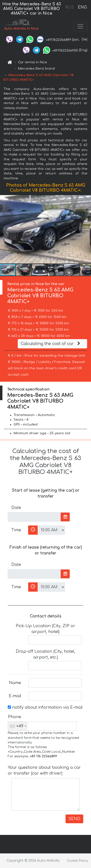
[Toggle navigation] (80, 26)
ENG (82, 7)
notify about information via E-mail (45, 707)
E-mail (15, 696)
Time (16, 530)
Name (15, 683)
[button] (87, 229)
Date (16, 508)
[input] (34, 517)
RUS (70, 7)
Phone (15, 717)
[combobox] (18, 726)
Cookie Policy (77, 861)
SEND (74, 819)
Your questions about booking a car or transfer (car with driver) (44, 770)
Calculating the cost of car (51, 344)
